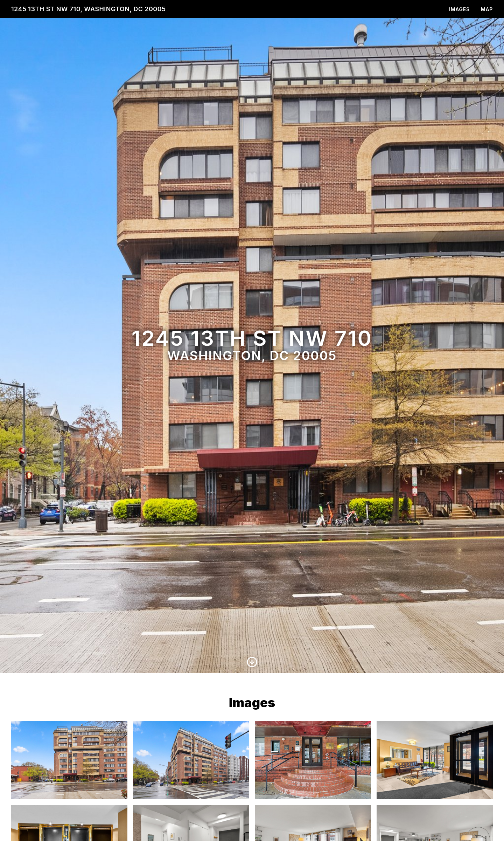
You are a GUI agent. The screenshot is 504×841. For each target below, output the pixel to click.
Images (459, 9)
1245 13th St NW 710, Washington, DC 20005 (88, 9)
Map (487, 9)
